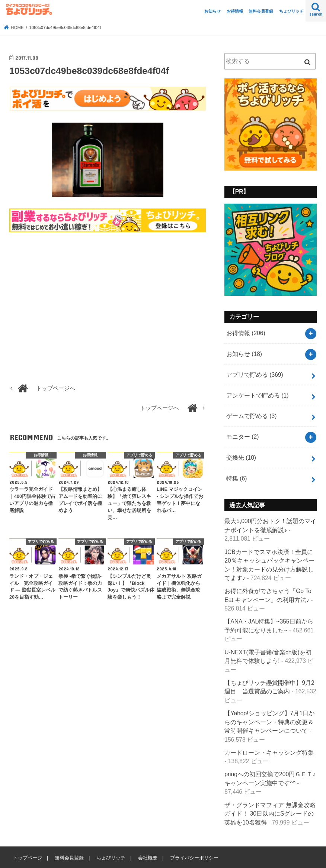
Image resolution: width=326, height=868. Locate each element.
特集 (236, 478)
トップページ (28, 858)
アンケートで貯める (257, 396)
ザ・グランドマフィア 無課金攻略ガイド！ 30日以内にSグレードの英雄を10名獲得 (270, 814)
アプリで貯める (255, 375)
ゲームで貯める (251, 416)
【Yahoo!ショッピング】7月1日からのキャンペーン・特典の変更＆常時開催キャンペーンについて (269, 722)
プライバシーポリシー (194, 858)
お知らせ (212, 11)
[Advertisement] (108, 302)
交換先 (241, 458)
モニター (242, 437)
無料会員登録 (261, 11)
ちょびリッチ (291, 11)
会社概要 (148, 858)
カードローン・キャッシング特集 (269, 753)
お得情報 (235, 11)
